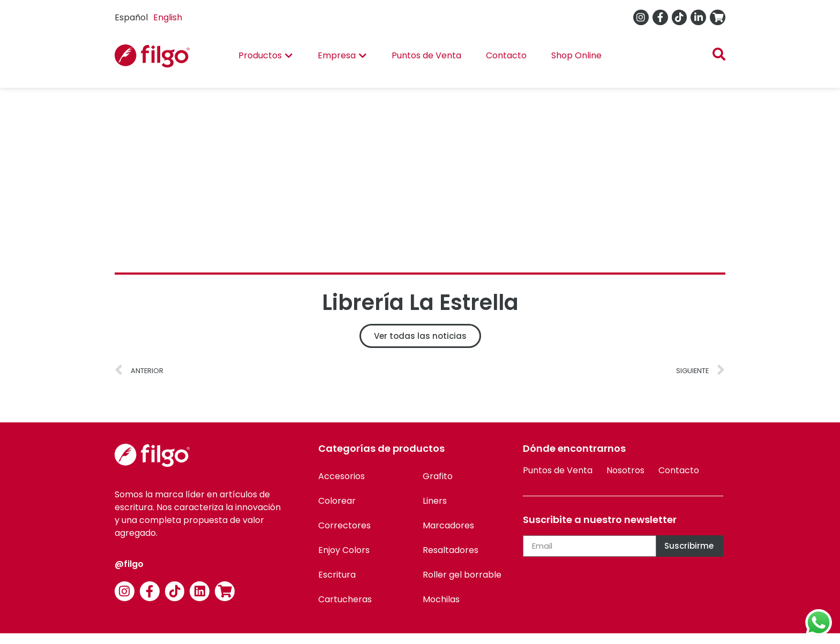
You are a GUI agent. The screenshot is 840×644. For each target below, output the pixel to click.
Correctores (344, 525)
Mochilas (441, 599)
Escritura (337, 575)
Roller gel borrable (462, 575)
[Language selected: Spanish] (151, 17)
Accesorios (342, 476)
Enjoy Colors (344, 550)
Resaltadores (451, 550)
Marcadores (448, 525)
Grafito (438, 476)
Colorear (337, 501)
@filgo (129, 564)
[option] (168, 18)
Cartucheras (345, 599)
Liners (435, 501)
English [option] (168, 17)
